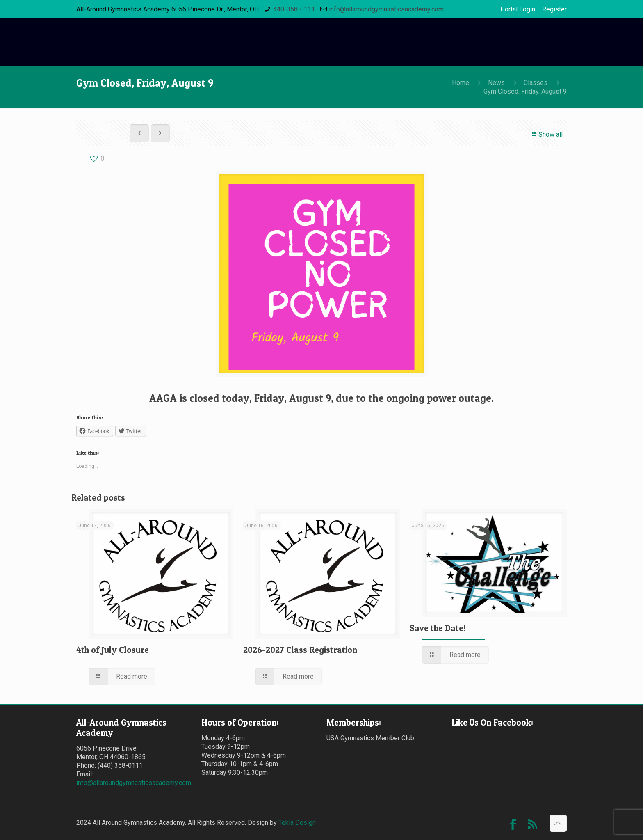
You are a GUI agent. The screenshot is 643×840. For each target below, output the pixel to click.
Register (554, 9)
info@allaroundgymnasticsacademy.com (386, 9)
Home (461, 83)
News (496, 83)
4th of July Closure (113, 650)
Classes (536, 83)
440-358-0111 (294, 9)
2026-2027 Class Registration (300, 650)
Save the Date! (438, 628)
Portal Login (518, 9)
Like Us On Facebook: (492, 722)
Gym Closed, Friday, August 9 (525, 91)
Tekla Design (297, 823)
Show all (546, 134)
